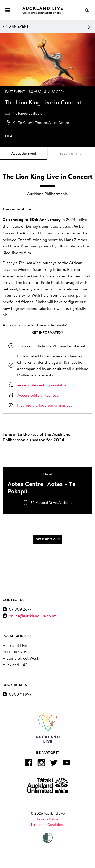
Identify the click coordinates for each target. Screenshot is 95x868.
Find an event (46, 26)
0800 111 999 (20, 694)
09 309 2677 (20, 609)
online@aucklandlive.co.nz (32, 616)
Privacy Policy (48, 819)
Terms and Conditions (48, 825)
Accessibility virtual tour (39, 395)
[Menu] (8, 10)
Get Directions (48, 539)
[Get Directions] (48, 540)
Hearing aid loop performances (45, 405)
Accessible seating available (42, 385)
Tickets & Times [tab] (71, 154)
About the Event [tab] (24, 153)
